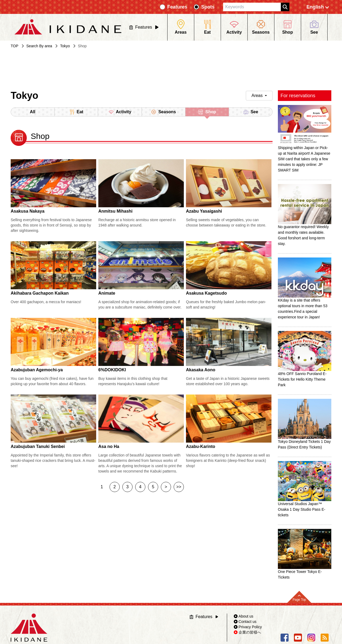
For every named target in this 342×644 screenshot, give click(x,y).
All (33, 112)
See (251, 112)
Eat (76, 112)
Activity (120, 112)
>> (179, 487)
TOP (15, 46)
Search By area (39, 46)
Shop (207, 113)
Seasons (164, 112)
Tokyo (65, 46)
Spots (208, 7)
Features (177, 7)
